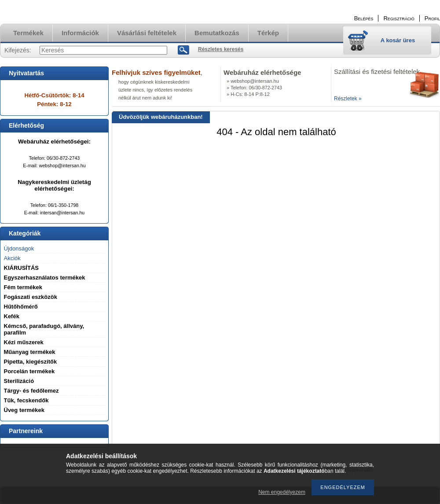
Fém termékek (23, 287)
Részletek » (348, 99)
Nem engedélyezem (282, 492)
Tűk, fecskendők (26, 400)
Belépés (364, 18)
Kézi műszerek (24, 342)
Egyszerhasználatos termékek (45, 278)
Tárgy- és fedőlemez (31, 391)
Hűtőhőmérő (21, 307)
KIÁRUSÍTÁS (21, 268)
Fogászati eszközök (31, 297)
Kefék (12, 316)
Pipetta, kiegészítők (31, 362)
